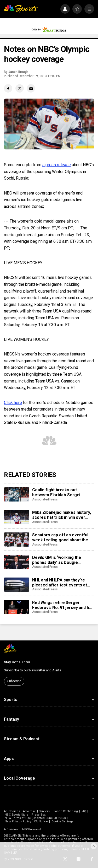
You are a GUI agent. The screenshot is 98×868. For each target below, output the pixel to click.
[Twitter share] (20, 88)
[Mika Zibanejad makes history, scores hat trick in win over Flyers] (16, 517)
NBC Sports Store (17, 815)
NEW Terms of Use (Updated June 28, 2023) (35, 818)
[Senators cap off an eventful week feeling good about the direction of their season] (16, 540)
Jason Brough (18, 72)
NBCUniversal (32, 829)
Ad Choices (12, 811)
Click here (13, 403)
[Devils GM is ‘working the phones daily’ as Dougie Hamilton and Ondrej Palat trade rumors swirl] (16, 562)
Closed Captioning (65, 811)
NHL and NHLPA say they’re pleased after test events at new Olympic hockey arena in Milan (60, 583)
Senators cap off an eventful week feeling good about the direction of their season (60, 537)
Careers (44, 811)
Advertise (30, 811)
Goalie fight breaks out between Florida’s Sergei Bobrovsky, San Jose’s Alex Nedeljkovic (58, 492)
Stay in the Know (17, 662)
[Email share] (31, 88)
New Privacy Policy (18, 821)
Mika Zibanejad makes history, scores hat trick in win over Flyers (61, 515)
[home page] (21, 9)
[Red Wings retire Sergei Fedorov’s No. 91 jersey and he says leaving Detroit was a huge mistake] (16, 607)
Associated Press (45, 499)
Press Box (38, 815)
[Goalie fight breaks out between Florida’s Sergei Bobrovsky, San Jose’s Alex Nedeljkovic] (16, 494)
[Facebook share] (8, 88)
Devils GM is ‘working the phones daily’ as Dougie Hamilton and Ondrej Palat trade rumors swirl (63, 560)
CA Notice (41, 821)
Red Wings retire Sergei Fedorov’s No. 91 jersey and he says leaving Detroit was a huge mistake (63, 605)
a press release (57, 165)
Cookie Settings (62, 821)
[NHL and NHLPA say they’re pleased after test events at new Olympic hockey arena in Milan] (16, 585)
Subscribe (14, 681)
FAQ (83, 811)
